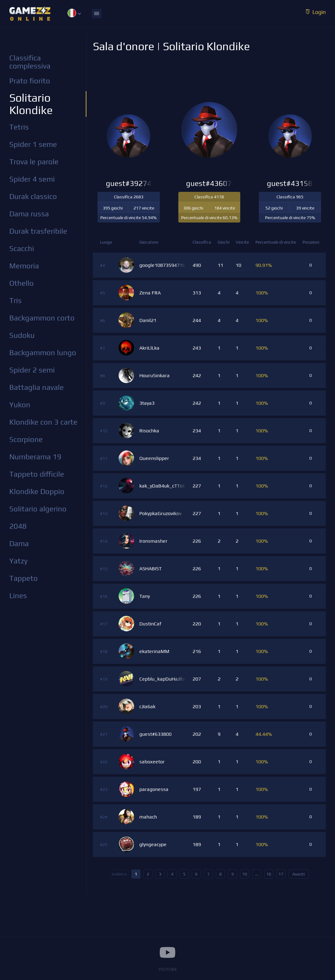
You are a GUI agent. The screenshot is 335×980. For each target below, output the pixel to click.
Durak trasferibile (38, 231)
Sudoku (22, 335)
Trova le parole (34, 162)
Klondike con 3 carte (43, 422)
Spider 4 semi (32, 179)
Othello (22, 283)
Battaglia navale (37, 387)
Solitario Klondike (31, 104)
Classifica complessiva (30, 62)
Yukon (20, 405)
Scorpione (26, 439)
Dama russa (29, 214)
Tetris (19, 127)
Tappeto (24, 578)
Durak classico (33, 196)
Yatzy (18, 561)
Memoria (24, 266)
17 (281, 874)
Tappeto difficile (37, 474)
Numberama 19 (35, 457)
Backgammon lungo (43, 353)
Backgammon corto (42, 318)
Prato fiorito (30, 81)
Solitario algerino (38, 509)
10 (245, 874)
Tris (15, 300)
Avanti (298, 874)
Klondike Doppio (37, 491)
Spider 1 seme (33, 144)
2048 (18, 526)
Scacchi (22, 248)
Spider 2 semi (32, 370)
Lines (18, 596)
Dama (19, 543)
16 (269, 874)
